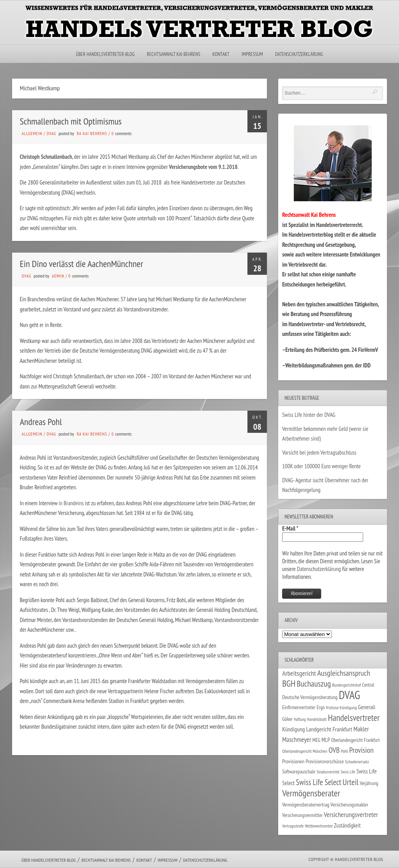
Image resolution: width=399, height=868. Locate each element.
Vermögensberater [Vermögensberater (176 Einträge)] (311, 793)
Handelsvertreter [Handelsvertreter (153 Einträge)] (354, 718)
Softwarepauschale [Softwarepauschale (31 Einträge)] (299, 772)
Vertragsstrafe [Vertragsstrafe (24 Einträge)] (293, 826)
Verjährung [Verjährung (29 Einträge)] (369, 783)
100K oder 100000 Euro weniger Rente (321, 466)
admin (58, 276)
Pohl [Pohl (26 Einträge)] (344, 751)
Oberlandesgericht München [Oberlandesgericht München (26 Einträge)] (305, 751)
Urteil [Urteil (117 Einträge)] (350, 782)
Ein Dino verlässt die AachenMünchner (82, 264)
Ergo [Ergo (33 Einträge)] (321, 707)
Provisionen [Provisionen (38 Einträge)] (293, 761)
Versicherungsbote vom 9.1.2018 (203, 167)
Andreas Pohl (41, 422)
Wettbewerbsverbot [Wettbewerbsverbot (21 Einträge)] (319, 826)
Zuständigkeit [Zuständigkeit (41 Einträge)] (347, 825)
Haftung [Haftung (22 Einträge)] (300, 719)
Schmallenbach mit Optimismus (71, 121)
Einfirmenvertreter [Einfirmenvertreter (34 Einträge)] (299, 707)
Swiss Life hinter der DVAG (309, 415)
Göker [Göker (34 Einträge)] (287, 719)
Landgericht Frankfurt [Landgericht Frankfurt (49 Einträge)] (329, 729)
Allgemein (32, 134)
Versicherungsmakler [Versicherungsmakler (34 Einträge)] (349, 805)
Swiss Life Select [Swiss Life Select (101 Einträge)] (319, 782)
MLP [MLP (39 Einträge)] (326, 740)
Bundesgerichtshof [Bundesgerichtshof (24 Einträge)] (346, 685)
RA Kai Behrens (92, 134)
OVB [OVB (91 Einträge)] (334, 750)
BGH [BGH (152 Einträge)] (289, 683)
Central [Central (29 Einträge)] (368, 685)
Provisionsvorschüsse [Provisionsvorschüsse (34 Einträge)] (325, 761)
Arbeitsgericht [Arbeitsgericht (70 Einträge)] (299, 673)
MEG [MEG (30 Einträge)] (316, 740)
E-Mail (290, 528)
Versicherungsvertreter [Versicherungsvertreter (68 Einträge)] (351, 814)
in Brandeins (72, 503)
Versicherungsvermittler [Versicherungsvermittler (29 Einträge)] (302, 815)
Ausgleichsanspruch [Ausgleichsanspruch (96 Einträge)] (344, 673)
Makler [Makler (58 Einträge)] (361, 729)
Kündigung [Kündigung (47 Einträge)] (293, 729)
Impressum (252, 54)
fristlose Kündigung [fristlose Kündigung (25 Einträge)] (342, 707)
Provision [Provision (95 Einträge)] (361, 750)
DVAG (52, 134)
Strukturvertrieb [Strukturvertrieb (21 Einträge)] (328, 772)
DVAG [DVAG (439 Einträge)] (349, 695)
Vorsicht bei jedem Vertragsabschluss (319, 452)
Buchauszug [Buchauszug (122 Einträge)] (314, 684)
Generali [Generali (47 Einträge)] (367, 707)
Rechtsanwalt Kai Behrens (174, 54)
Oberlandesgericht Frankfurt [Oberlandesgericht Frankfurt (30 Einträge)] (356, 740)
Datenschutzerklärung (299, 54)
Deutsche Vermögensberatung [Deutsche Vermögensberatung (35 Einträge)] (310, 697)
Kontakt (221, 54)
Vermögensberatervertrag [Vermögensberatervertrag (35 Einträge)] (306, 805)
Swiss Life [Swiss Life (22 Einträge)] (348, 772)
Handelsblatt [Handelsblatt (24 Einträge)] (317, 719)
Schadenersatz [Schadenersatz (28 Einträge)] (357, 761)
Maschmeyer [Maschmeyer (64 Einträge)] (297, 739)
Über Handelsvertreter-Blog (105, 54)
